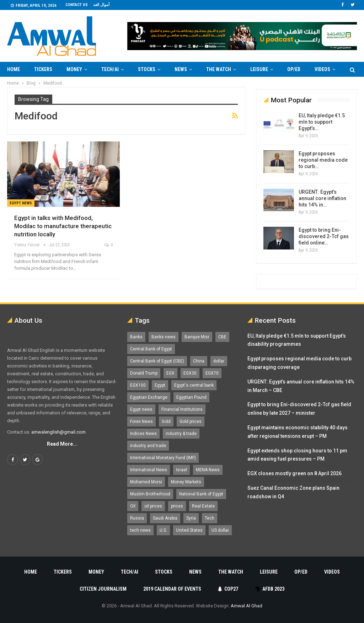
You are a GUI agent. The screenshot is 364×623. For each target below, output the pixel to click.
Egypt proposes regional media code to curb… (323, 160)
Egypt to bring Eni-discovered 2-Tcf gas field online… (324, 236)
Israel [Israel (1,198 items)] (181, 470)
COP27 (228, 589)
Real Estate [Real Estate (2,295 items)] (203, 506)
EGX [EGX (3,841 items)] (170, 373)
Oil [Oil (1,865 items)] (133, 506)
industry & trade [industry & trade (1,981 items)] (181, 434)
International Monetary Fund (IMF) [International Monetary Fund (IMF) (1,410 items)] (163, 458)
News (181, 69)
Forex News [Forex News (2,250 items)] (141, 421)
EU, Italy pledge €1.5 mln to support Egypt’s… (322, 122)
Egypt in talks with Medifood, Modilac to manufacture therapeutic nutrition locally (63, 226)
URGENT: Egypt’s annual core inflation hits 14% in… (322, 198)
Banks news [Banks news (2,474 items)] (164, 337)
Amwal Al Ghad (247, 606)
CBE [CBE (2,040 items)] (222, 337)
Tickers (43, 69)
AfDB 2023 (270, 589)
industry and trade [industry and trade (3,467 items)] (148, 446)
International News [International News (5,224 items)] (149, 470)
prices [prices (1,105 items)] (177, 506)
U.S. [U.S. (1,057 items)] (163, 530)
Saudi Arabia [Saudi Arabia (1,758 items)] (165, 518)
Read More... (62, 444)
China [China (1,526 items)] (199, 361)
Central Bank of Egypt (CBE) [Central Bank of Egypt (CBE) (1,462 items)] (157, 361)
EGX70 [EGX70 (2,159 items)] (212, 373)
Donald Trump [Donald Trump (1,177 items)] (144, 373)
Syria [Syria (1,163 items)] (191, 518)
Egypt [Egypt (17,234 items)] (160, 385)
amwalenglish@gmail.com (58, 432)
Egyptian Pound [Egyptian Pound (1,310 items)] (191, 397)
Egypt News (21, 203)
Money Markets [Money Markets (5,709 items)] (186, 482)
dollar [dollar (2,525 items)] (219, 361)
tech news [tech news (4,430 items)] (140, 530)
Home (14, 69)
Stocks (147, 69)
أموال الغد (101, 5)
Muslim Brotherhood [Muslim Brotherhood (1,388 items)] (150, 494)
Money (74, 69)
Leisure (259, 69)
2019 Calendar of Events (172, 589)
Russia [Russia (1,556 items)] (137, 518)
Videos (332, 572)
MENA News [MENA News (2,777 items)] (208, 470)
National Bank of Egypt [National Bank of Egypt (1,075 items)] (201, 494)
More (321, 69)
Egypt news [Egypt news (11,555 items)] (141, 409)
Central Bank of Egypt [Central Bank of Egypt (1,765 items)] (151, 349)
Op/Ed (294, 69)
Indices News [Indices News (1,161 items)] (143, 434)
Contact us (77, 5)
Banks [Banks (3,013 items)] (136, 337)
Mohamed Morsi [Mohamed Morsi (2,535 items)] (146, 482)
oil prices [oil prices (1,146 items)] (153, 506)
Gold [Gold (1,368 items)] (166, 421)
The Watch (219, 69)
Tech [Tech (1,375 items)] (210, 518)
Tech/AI (110, 69)
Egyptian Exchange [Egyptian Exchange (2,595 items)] (149, 397)
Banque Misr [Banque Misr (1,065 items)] (197, 337)
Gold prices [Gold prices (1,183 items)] (191, 421)
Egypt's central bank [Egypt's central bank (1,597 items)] (194, 385)
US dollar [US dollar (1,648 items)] (220, 530)
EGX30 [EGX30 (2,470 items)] (190, 373)
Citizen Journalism (103, 589)
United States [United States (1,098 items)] (189, 530)
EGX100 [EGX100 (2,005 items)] (138, 385)
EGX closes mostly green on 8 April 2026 (295, 473)
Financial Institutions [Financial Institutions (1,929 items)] (182, 409)
